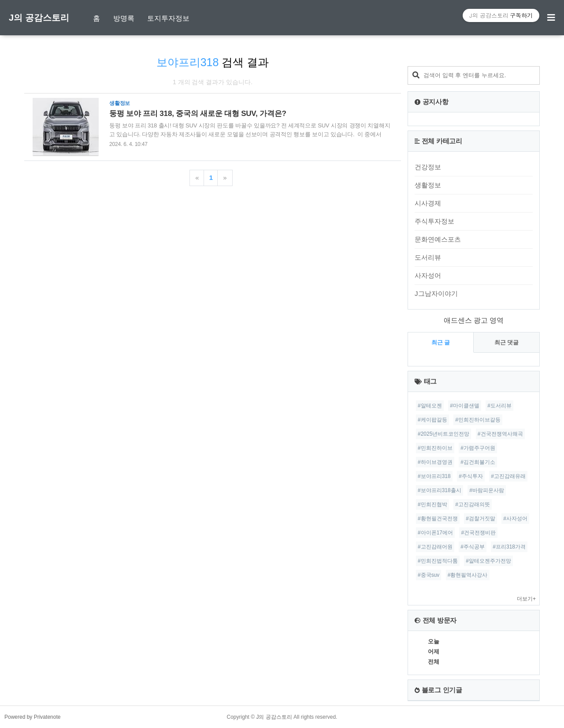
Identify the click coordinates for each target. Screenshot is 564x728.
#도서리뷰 (499, 406)
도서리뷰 (428, 257)
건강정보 (428, 167)
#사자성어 (515, 519)
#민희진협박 (432, 504)
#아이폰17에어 (435, 533)
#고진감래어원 (435, 547)
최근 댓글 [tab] (507, 342)
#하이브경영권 (435, 462)
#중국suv (429, 575)
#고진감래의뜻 (473, 504)
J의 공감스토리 (39, 18)
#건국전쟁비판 (478, 533)
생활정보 (428, 185)
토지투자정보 (168, 18)
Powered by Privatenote (32, 717)
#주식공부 (473, 547)
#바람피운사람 (487, 490)
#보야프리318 (434, 476)
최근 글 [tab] (441, 342)
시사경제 (428, 203)
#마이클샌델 (465, 406)
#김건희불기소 (478, 462)
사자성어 (428, 275)
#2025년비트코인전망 (443, 434)
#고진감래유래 (508, 476)
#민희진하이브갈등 (478, 420)
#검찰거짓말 (481, 519)
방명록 (124, 18)
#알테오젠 (430, 406)
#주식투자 (471, 476)
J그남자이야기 (436, 293)
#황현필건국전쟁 (438, 519)
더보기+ (526, 599)
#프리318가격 (509, 547)
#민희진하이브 (435, 448)
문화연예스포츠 (438, 239)
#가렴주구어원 (478, 448)
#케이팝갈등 (432, 420)
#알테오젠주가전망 (488, 561)
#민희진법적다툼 (438, 561)
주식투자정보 (434, 221)
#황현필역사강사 (468, 575)
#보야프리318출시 (440, 490)
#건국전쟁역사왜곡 (500, 434)
